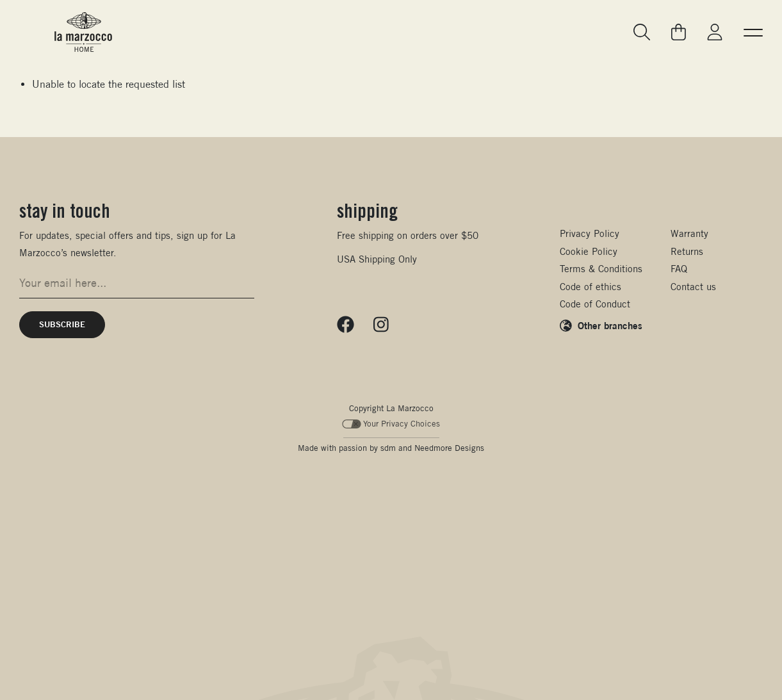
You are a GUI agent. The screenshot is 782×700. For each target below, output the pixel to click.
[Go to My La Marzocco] (715, 32)
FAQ (679, 269)
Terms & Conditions (601, 269)
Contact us (693, 287)
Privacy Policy (590, 233)
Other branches (610, 325)
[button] (753, 32)
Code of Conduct (595, 304)
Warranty (689, 233)
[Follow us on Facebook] (346, 325)
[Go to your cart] (679, 32)
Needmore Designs (449, 448)
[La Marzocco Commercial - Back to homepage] (83, 32)
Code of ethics (591, 287)
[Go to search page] (642, 32)
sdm (388, 448)
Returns (687, 251)
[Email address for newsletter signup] (137, 283)
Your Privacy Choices (391, 424)
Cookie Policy (589, 251)
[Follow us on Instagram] (381, 325)
